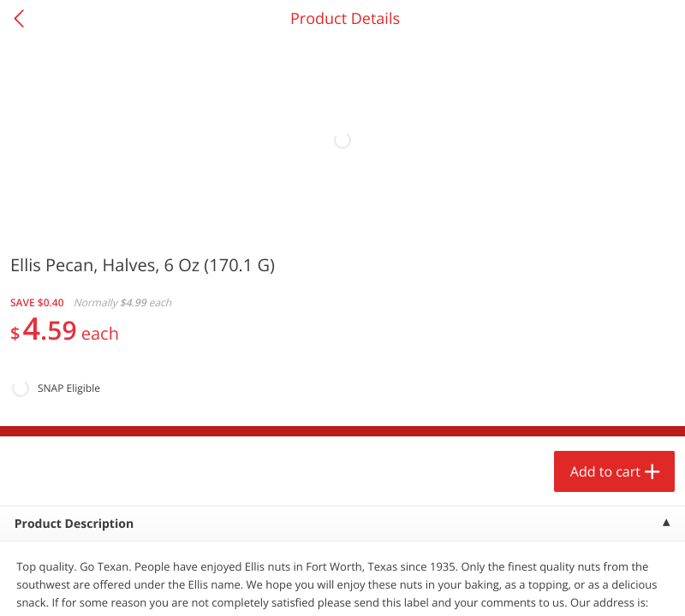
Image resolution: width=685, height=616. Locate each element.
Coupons (428, 586)
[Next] (651, 415)
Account (599, 586)
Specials (256, 586)
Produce (50, 219)
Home (86, 586)
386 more (604, 219)
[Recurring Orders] (204, 265)
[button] (116, 393)
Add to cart (151, 560)
